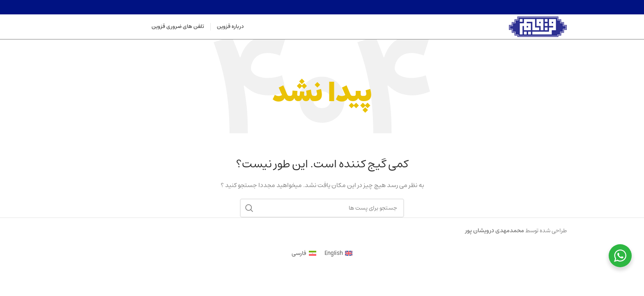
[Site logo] (538, 27)
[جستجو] (322, 208)
